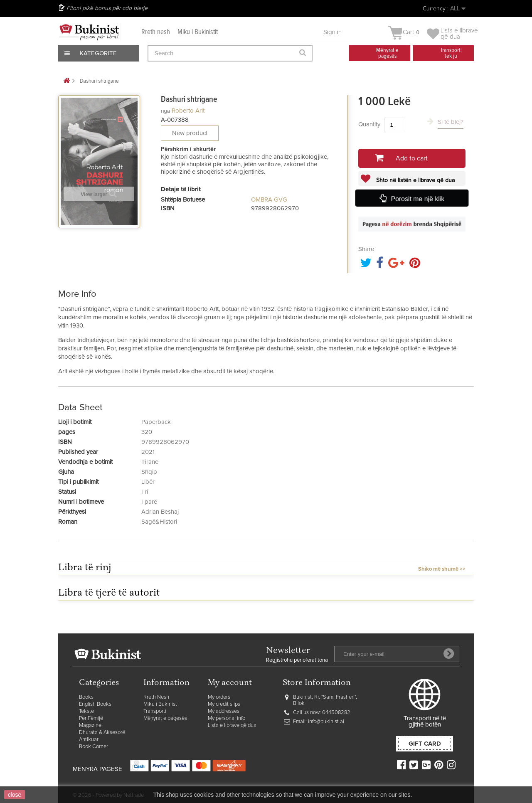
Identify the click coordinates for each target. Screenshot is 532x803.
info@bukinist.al (326, 722)
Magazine (90, 725)
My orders (219, 697)
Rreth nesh (156, 32)
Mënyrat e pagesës (165, 718)
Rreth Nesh (156, 697)
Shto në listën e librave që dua (415, 180)
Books (86, 697)
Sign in (332, 32)
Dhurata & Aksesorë (102, 733)
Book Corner (94, 747)
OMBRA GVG (269, 200)
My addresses (224, 711)
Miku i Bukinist (160, 704)
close (15, 795)
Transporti (155, 711)
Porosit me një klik (418, 199)
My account (230, 683)
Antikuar (89, 740)
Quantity (369, 124)
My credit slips (224, 704)
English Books (95, 704)
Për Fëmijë (91, 718)
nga (165, 111)
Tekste (86, 711)
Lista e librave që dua (232, 725)
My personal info (227, 718)
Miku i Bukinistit (198, 32)
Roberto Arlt (188, 111)
